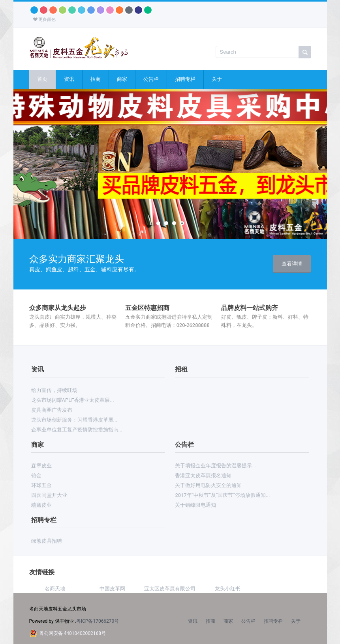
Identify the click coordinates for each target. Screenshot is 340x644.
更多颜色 (45, 20)
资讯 (69, 79)
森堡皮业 (41, 466)
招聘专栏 (185, 79)
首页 (42, 79)
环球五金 (41, 485)
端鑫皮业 (41, 505)
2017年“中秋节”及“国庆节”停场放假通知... (222, 495)
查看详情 (292, 264)
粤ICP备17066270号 (98, 621)
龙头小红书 (228, 589)
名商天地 (55, 589)
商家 (122, 79)
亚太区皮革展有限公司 (170, 589)
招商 (96, 79)
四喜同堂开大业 (49, 495)
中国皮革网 (112, 589)
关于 (217, 79)
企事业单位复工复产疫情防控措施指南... (77, 430)
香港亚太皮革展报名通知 (203, 475)
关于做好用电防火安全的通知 (208, 485)
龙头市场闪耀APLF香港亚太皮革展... (73, 400)
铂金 (36, 475)
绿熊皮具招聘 (47, 541)
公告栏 (151, 79)
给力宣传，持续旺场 (54, 390)
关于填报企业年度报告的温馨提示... (215, 466)
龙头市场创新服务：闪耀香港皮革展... (74, 420)
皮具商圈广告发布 (52, 410)
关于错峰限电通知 (195, 505)
